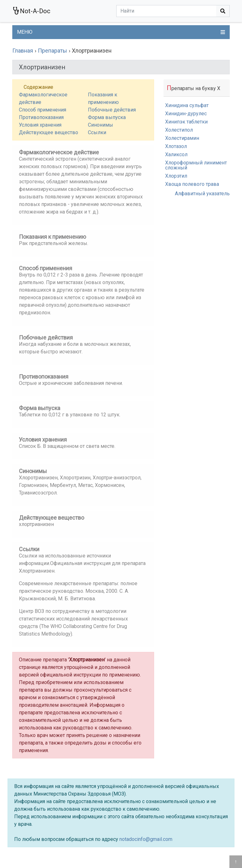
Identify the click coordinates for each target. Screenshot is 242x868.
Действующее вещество (49, 132)
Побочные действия (112, 110)
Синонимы (101, 125)
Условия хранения (40, 125)
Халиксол (176, 154)
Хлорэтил (176, 176)
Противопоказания (41, 117)
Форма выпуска (107, 117)
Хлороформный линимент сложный (196, 165)
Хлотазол (176, 146)
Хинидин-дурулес (186, 114)
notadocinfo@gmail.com (146, 839)
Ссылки (97, 132)
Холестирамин (182, 138)
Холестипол (179, 130)
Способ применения (43, 110)
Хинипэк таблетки (186, 122)
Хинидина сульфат (187, 105)
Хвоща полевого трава (192, 184)
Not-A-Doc (31, 11)
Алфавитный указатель (202, 194)
